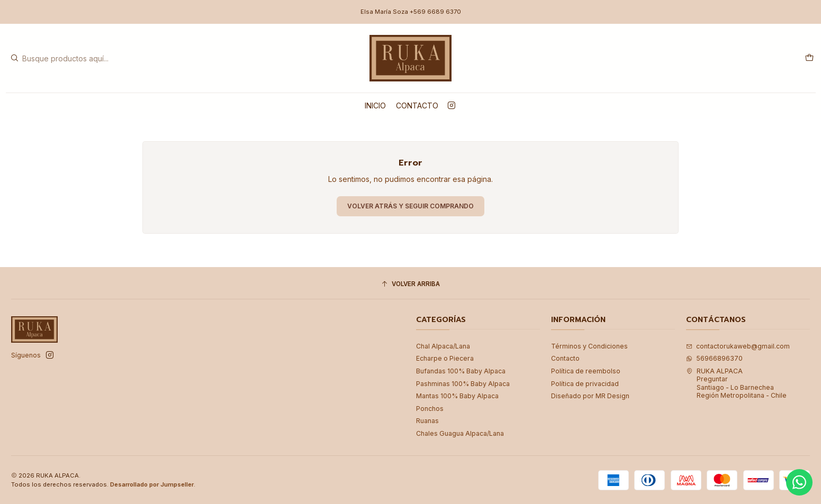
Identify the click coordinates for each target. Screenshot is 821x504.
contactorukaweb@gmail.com (738, 346)
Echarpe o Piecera (445, 358)
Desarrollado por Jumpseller (152, 484)
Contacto (417, 106)
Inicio (375, 106)
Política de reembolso (586, 371)
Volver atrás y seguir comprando (410, 206)
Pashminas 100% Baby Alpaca (463, 384)
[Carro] (809, 58)
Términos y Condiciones (589, 346)
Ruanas (427, 421)
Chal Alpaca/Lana (443, 346)
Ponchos (430, 409)
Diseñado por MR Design (590, 396)
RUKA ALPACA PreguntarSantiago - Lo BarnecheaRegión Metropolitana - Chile (736, 383)
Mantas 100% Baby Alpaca (457, 396)
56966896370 (714, 358)
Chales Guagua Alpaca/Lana (460, 433)
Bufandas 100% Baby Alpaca (461, 371)
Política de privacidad (585, 384)
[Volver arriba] (410, 285)
